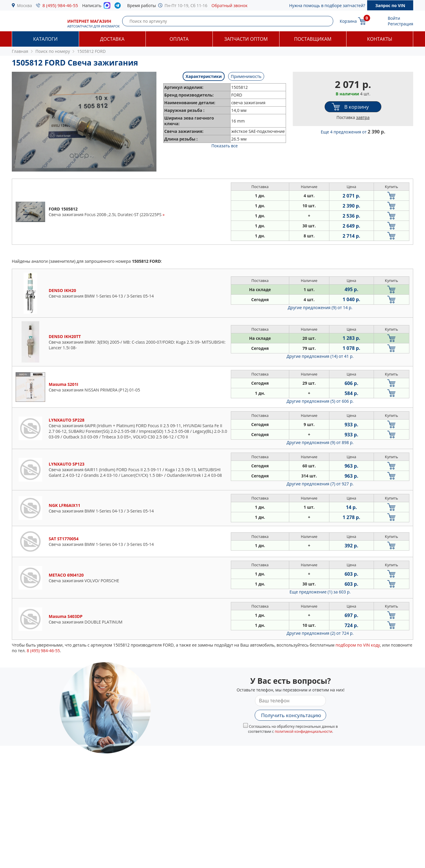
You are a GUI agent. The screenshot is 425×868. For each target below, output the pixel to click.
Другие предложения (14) (320, 356)
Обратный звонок (230, 5)
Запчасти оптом (246, 39)
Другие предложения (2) (320, 633)
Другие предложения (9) (320, 307)
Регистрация (401, 24)
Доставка (112, 39)
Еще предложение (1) (320, 592)
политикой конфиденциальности (304, 731)
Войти (394, 18)
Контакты (380, 39)
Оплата (179, 39)
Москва (25, 5)
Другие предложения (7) (320, 484)
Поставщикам (313, 39)
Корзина (348, 21)
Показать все (224, 146)
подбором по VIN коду (358, 645)
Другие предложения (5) (320, 401)
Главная (20, 51)
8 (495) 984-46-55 (60, 5)
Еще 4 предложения (353, 132)
